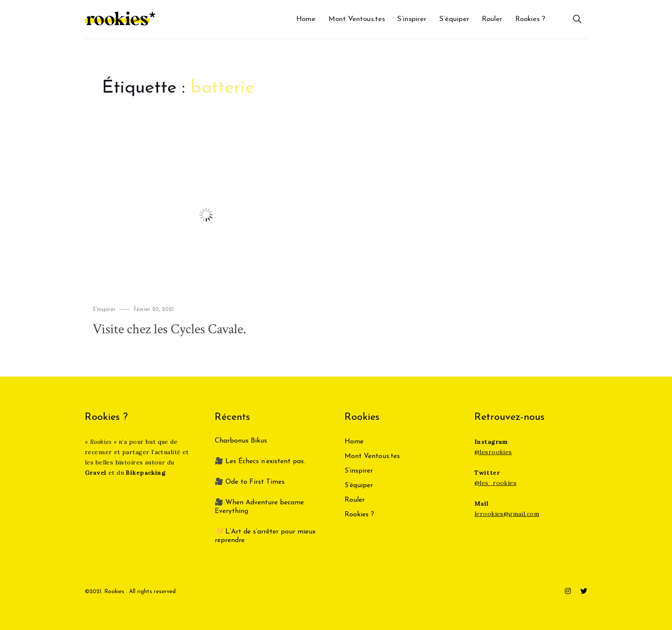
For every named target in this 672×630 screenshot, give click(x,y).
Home (306, 19)
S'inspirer (104, 309)
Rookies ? (530, 19)
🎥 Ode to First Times (250, 482)
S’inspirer (412, 19)
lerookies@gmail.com (507, 514)
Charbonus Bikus (241, 441)
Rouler (492, 19)
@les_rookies (495, 483)
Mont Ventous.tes (357, 19)
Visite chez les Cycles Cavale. (169, 329)
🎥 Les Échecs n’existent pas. (260, 461)
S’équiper (454, 19)
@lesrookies (493, 452)
